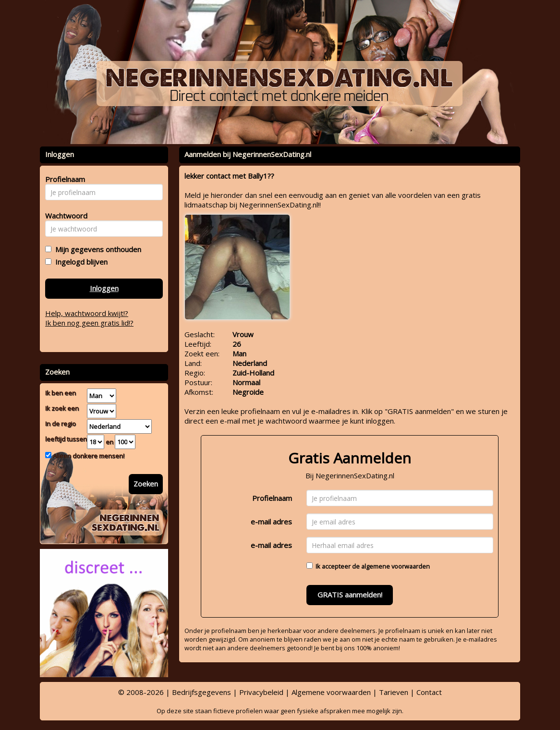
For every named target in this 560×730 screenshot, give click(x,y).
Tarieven (394, 692)
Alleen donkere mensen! (88, 456)
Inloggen (104, 288)
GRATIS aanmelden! (350, 595)
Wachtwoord (64, 216)
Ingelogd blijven (79, 262)
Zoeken (146, 484)
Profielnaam (272, 498)
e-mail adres (271, 522)
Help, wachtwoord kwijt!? (87, 313)
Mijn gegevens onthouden (96, 249)
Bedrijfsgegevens (201, 692)
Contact (429, 692)
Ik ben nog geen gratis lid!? (89, 323)
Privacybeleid (261, 692)
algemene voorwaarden (396, 566)
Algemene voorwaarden (331, 692)
